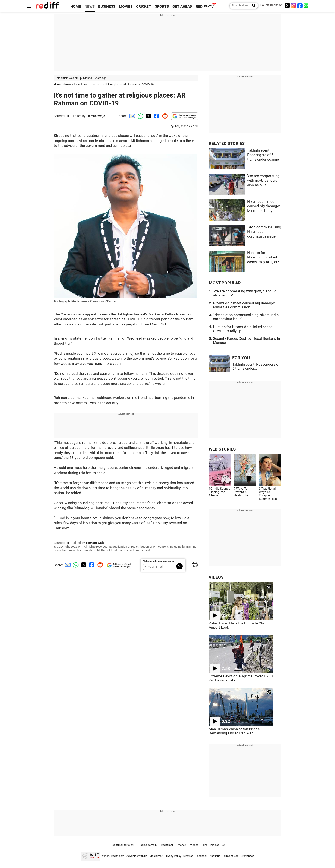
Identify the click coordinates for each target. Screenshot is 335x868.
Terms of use (230, 856)
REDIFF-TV (205, 7)
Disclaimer (156, 856)
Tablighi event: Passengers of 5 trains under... (256, 366)
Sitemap (188, 856)
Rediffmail (167, 845)
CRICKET (144, 7)
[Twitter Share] (148, 116)
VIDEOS (216, 577)
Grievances (247, 856)
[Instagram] (294, 5)
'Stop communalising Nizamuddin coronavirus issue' (264, 232)
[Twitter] (287, 5)
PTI (67, 116)
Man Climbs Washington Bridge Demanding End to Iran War (234, 731)
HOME (76, 7)
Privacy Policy (173, 856)
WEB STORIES (222, 449)
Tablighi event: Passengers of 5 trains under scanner (264, 155)
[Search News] (252, 6)
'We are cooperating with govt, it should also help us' (263, 181)
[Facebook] (300, 5)
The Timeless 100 (214, 845)
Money (182, 845)
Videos (194, 845)
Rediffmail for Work (123, 845)
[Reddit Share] (164, 116)
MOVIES (126, 7)
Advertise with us (137, 856)
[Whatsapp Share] (140, 116)
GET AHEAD (182, 7)
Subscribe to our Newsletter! (159, 561)
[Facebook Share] (156, 116)
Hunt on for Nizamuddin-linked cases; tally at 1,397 (263, 257)
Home (57, 84)
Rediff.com (118, 856)
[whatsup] (306, 5)
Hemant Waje (96, 116)
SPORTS (162, 7)
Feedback (201, 856)
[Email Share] (132, 116)
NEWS (90, 7)
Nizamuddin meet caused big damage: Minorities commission (244, 305)
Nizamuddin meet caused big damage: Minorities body (264, 206)
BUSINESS (107, 7)
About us (215, 856)
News (68, 84)
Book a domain (148, 845)
